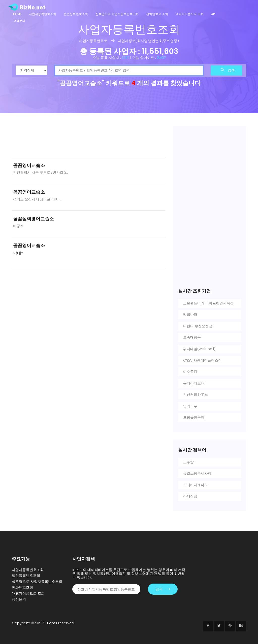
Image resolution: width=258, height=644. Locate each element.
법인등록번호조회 (76, 14)
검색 (228, 70)
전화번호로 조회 (157, 14)
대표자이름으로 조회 (190, 14)
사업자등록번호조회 (43, 14)
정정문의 (19, 599)
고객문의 (19, 21)
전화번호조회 (22, 587)
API (213, 14)
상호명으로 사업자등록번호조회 (117, 14)
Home (17, 14)
